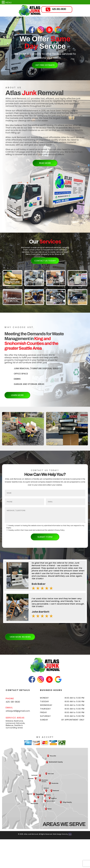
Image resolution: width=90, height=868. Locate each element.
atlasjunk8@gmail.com (18, 711)
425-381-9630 (59, 9)
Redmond (18, 721)
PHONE (10, 698)
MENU (9, 3)
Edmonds (20, 723)
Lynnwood (10, 723)
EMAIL (9, 708)
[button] (73, 637)
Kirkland (9, 721)
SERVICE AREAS (15, 718)
